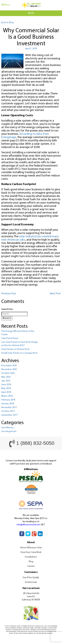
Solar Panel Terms (10, 338)
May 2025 (6, 377)
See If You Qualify (31, 578)
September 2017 (9, 415)
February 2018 (8, 400)
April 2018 (6, 392)
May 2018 (6, 388)
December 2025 (9, 366)
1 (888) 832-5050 (35, 443)
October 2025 (8, 373)
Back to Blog (7, 23)
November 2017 (9, 407)
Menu (6, 5)
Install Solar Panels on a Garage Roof (19, 353)
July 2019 (6, 381)
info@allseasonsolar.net (28, 525)
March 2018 (7, 396)
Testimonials (31, 582)
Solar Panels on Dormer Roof (15, 349)
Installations (31, 557)
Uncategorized (9, 431)
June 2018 (6, 385)
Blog (31, 562)
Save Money (7, 428)
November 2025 (9, 369)
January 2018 (8, 404)
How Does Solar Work (31, 552)
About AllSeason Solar (31, 548)
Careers (31, 566)
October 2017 (8, 411)
